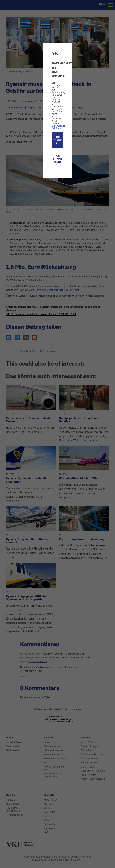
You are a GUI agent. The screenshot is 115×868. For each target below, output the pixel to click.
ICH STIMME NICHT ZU (58, 160)
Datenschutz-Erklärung (59, 127)
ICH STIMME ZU (58, 140)
